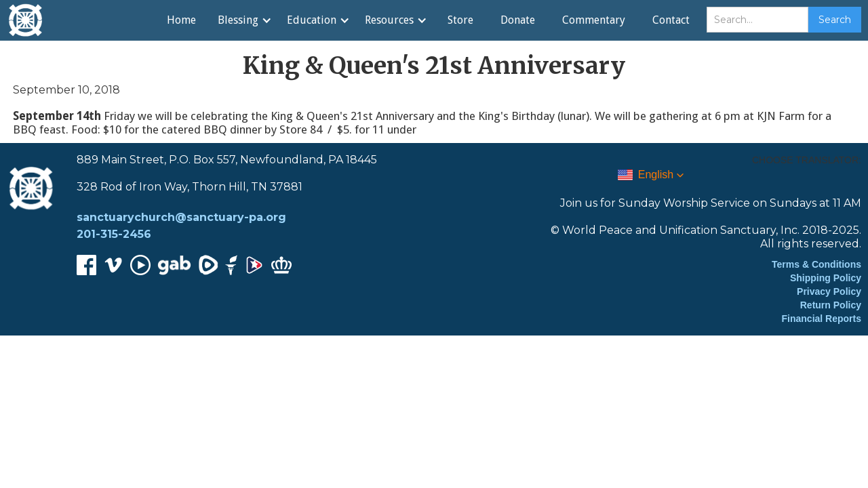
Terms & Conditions (816, 264)
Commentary (594, 20)
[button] (244, 20)
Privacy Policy (829, 291)
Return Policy (831, 305)
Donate (518, 20)
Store (460, 20)
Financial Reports (822, 319)
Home (181, 20)
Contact (671, 20)
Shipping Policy (826, 278)
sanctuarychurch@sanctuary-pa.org (181, 217)
